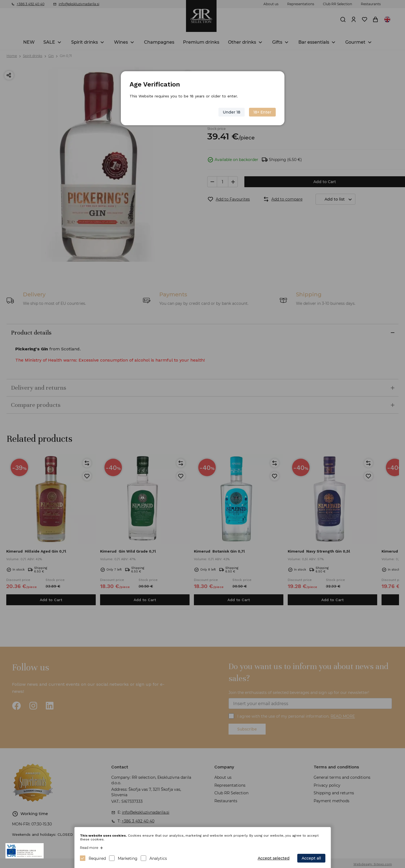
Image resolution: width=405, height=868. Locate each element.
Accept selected (274, 858)
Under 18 (232, 112)
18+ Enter (262, 112)
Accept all (311, 858)
